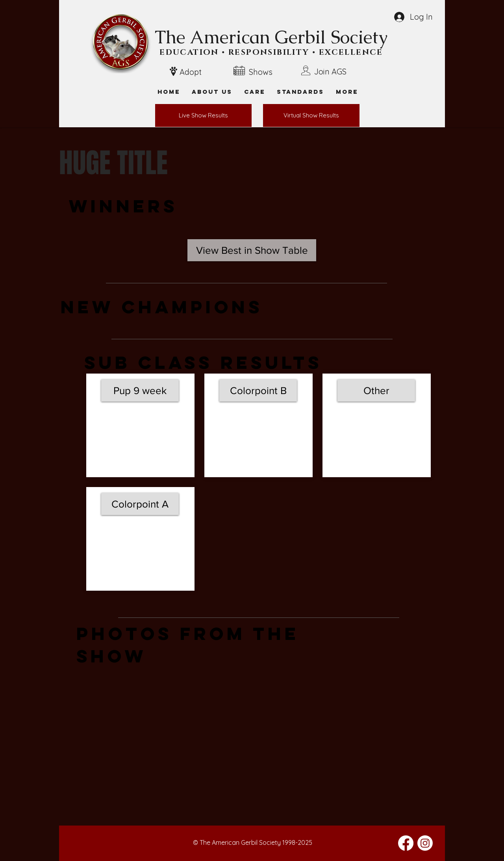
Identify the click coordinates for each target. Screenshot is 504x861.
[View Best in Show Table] (252, 250)
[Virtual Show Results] (311, 115)
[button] (347, 92)
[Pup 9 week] (140, 391)
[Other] (376, 391)
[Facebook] (406, 843)
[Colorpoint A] (140, 504)
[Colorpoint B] (258, 391)
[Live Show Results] (203, 115)
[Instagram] (425, 843)
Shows (261, 72)
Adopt (191, 72)
